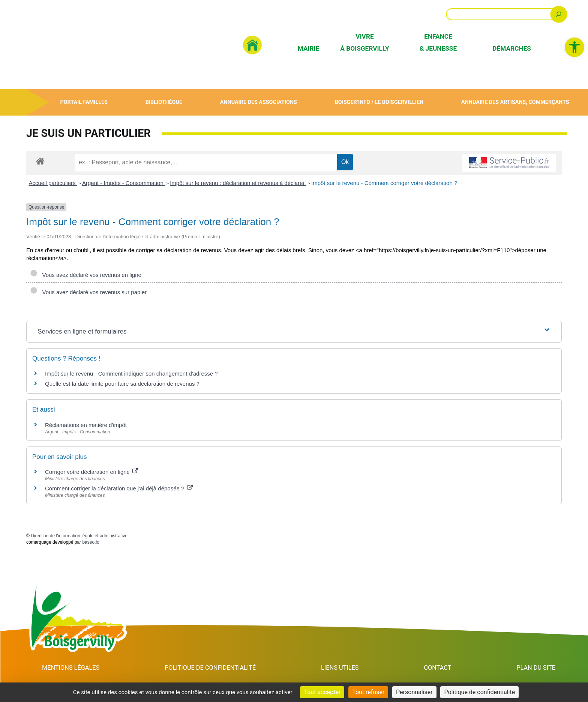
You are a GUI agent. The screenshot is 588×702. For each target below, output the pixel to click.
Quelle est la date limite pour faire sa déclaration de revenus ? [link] (122, 384)
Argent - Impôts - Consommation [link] (124, 183)
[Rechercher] (559, 14)
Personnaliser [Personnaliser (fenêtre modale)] (414, 692)
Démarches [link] (512, 48)
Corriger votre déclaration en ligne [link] (91, 472)
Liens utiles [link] (342, 668)
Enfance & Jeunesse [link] (438, 42)
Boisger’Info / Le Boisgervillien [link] (379, 102)
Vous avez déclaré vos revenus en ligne (86, 275)
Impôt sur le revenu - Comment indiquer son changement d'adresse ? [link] (131, 374)
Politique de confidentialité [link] (212, 668)
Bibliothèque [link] (164, 102)
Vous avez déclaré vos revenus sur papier (88, 292)
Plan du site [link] (536, 668)
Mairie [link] (309, 48)
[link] (574, 47)
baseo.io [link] (91, 542)
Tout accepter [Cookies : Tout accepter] (322, 692)
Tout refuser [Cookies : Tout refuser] (368, 692)
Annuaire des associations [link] (258, 102)
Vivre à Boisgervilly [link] (364, 42)
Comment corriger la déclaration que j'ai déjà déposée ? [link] (119, 488)
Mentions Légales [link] (71, 668)
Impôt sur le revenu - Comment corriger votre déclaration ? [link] (384, 183)
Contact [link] (439, 668)
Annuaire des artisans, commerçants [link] (515, 102)
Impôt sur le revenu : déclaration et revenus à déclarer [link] (238, 183)
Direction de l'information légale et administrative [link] (79, 536)
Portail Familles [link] (84, 102)
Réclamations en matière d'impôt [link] (86, 425)
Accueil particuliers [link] (53, 183)
